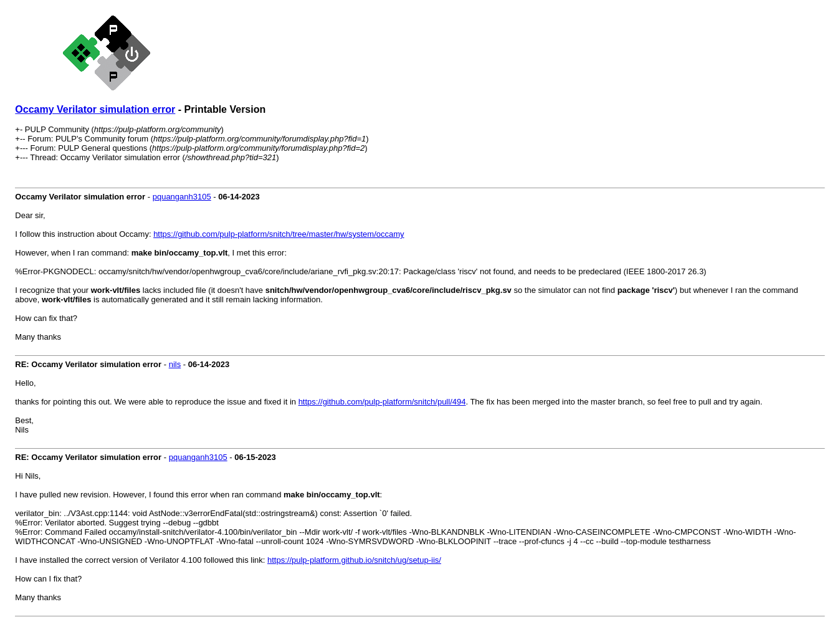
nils (175, 364)
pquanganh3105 (182, 197)
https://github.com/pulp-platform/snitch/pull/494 (382, 402)
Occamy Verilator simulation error (95, 109)
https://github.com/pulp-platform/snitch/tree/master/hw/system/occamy (279, 234)
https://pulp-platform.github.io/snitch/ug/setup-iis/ (354, 560)
